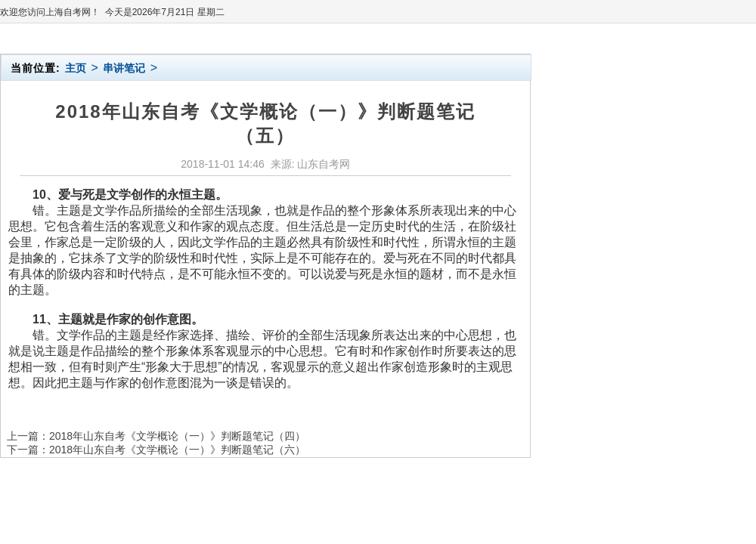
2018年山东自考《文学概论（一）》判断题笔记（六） (177, 450)
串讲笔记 (124, 68)
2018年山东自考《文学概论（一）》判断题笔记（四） (177, 436)
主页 (76, 68)
